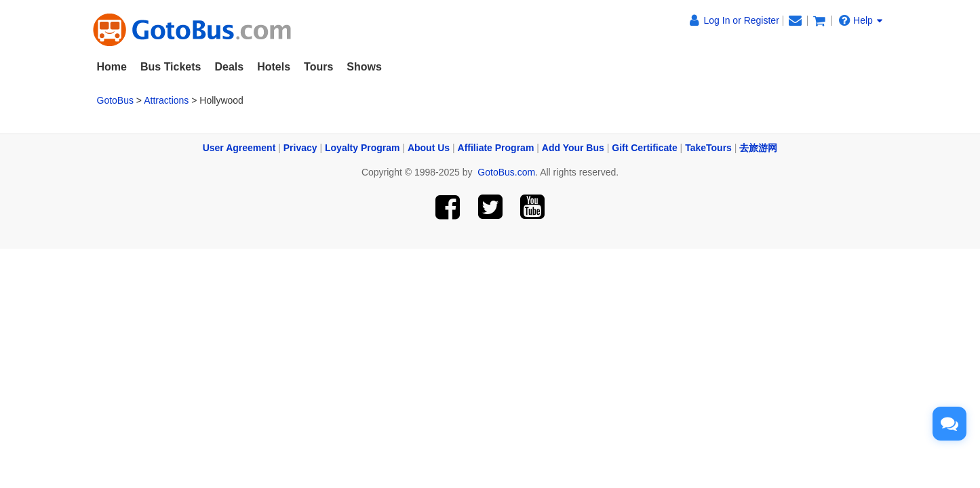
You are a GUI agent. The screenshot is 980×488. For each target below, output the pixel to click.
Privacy (300, 148)
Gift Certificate (644, 148)
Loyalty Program (362, 148)
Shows (364, 67)
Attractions (166, 100)
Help (861, 20)
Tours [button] (318, 67)
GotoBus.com (506, 172)
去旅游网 (758, 148)
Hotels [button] (274, 67)
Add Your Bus (573, 148)
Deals (229, 67)
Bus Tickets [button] (171, 67)
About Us (429, 148)
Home (112, 67)
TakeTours (708, 148)
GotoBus (115, 100)
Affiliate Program (496, 148)
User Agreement (239, 148)
